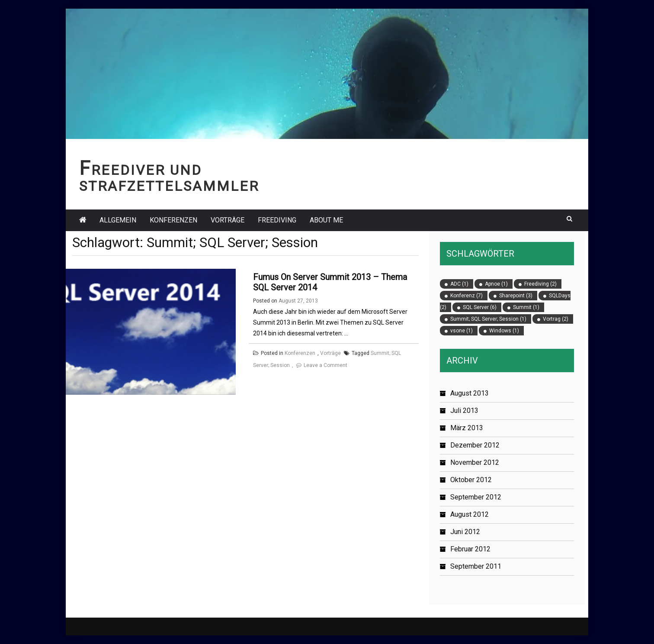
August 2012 (470, 514)
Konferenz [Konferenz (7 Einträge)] (466, 296)
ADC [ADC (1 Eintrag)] (459, 284)
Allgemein (118, 220)
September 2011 (476, 566)
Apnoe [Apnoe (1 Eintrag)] (496, 284)
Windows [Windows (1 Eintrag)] (504, 331)
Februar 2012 (470, 549)
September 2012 (476, 497)
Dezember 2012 (475, 445)
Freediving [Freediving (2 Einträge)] (540, 284)
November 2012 (475, 462)
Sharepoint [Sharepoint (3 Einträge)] (516, 296)
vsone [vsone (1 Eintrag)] (462, 331)
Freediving (277, 220)
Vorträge (228, 220)
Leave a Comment (325, 365)
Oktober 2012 (471, 480)
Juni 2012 (465, 532)
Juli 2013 (464, 411)
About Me (326, 220)
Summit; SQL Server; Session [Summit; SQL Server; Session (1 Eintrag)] (488, 319)
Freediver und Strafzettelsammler (169, 178)
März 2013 (467, 428)
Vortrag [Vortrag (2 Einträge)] (556, 319)
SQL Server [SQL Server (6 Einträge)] (480, 307)
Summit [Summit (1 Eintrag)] (526, 307)
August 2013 (470, 393)
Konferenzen (173, 220)
